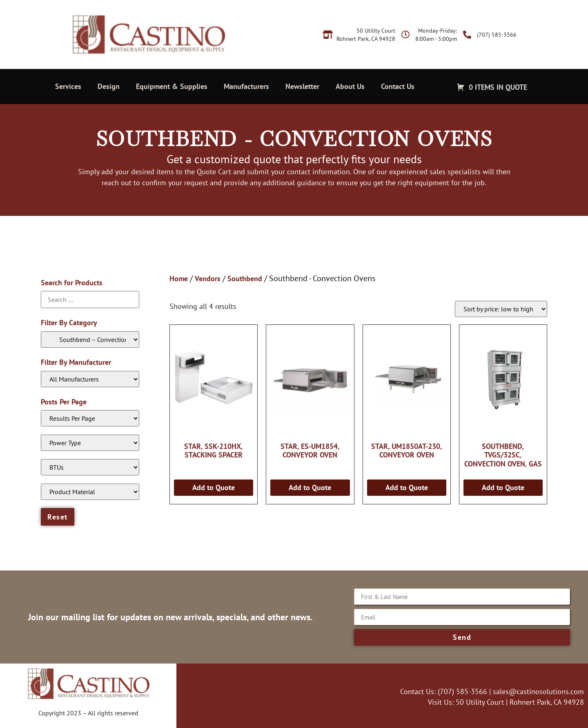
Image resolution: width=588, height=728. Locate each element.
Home (179, 279)
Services (68, 86)
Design (109, 86)
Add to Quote (214, 487)
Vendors (208, 279)
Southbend (245, 279)
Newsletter (302, 86)
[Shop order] (501, 309)
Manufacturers (246, 86)
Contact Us (398, 86)
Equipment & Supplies (172, 86)
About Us (350, 86)
